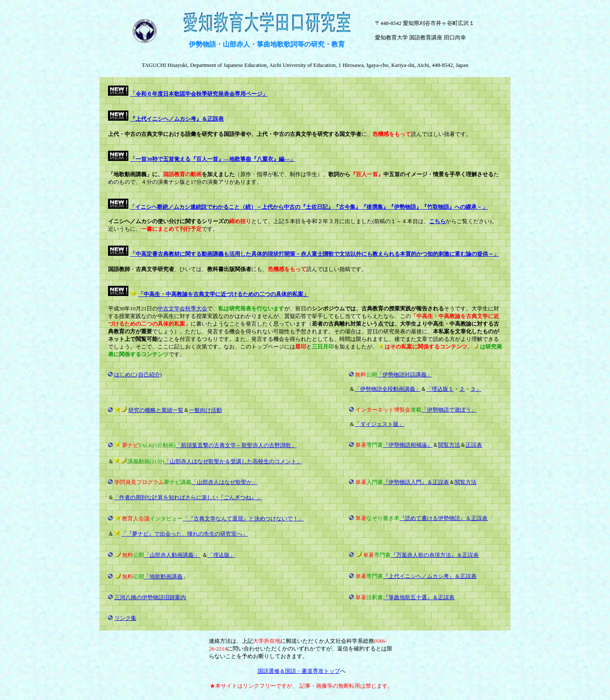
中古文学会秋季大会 (182, 308)
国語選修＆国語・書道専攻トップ (299, 671)
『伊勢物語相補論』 (408, 445)
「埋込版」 (221, 555)
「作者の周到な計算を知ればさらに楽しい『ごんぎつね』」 (188, 497)
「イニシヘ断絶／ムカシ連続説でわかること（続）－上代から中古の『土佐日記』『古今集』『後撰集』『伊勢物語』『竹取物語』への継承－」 (309, 207)
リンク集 (125, 618)
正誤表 (474, 445)
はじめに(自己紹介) (138, 375)
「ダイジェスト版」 (379, 424)
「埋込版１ (440, 389)
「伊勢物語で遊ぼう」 (449, 410)
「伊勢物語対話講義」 (405, 375)
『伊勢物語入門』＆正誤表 (416, 482)
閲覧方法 (449, 445)
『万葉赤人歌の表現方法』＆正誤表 (435, 555)
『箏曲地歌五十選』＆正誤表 (419, 597)
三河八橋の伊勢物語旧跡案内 (150, 597)
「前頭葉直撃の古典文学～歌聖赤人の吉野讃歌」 (236, 445)
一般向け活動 (205, 410)
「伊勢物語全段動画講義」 (388, 389)
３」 (476, 389)
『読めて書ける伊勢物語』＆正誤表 (444, 518)
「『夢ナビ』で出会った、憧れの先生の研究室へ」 (184, 534)
